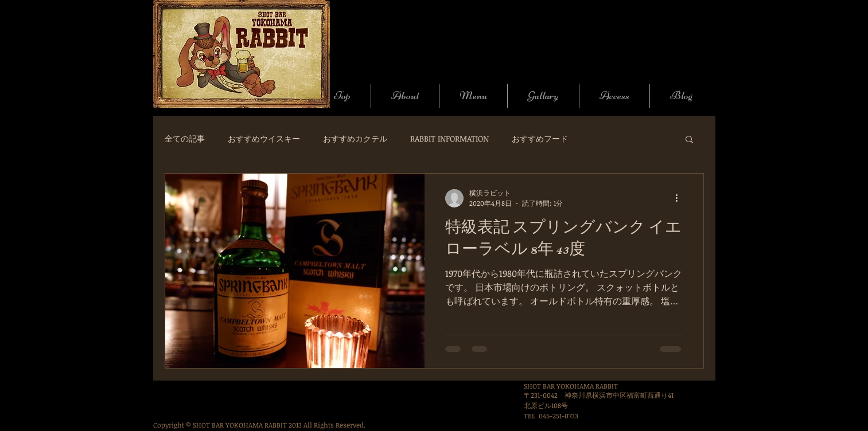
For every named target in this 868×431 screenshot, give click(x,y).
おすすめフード (540, 138)
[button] (689, 140)
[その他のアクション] (681, 198)
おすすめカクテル (355, 138)
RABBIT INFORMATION (449, 138)
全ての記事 (185, 138)
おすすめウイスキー (264, 138)
